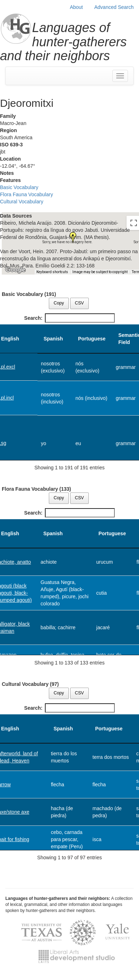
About (76, 7)
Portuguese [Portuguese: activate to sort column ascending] (92, 339)
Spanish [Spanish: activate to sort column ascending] (53, 339)
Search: (69, 318)
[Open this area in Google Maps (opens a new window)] (15, 270)
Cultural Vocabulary (22, 202)
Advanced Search (114, 7)
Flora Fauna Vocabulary (27, 194)
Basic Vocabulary (19, 187)
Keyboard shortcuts (52, 272)
